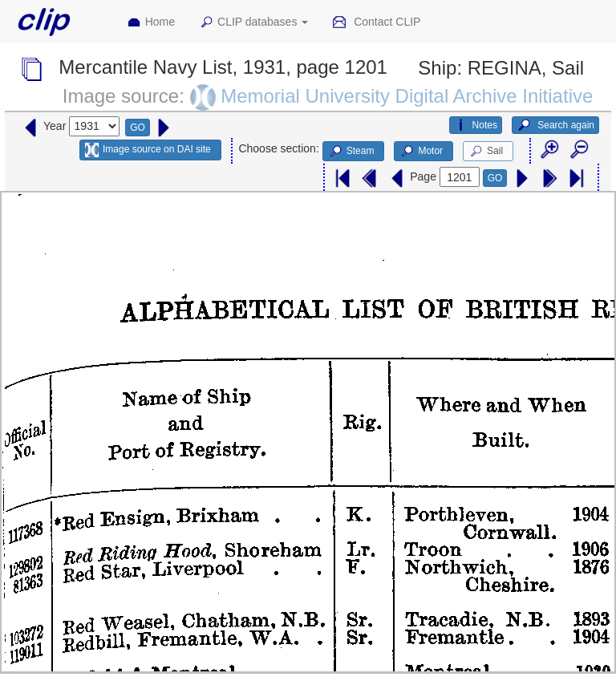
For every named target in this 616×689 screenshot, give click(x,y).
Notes (476, 125)
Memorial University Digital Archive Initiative (407, 96)
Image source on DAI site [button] (148, 150)
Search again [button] (555, 125)
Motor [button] (421, 152)
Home (151, 22)
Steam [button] (351, 152)
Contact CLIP (376, 22)
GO (138, 128)
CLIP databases (253, 22)
